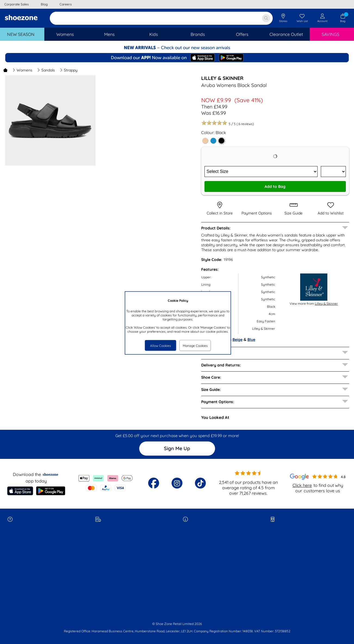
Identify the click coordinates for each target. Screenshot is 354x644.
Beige (237, 340)
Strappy (69, 70)
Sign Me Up (177, 448)
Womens (22, 70)
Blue (251, 340)
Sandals (46, 70)
